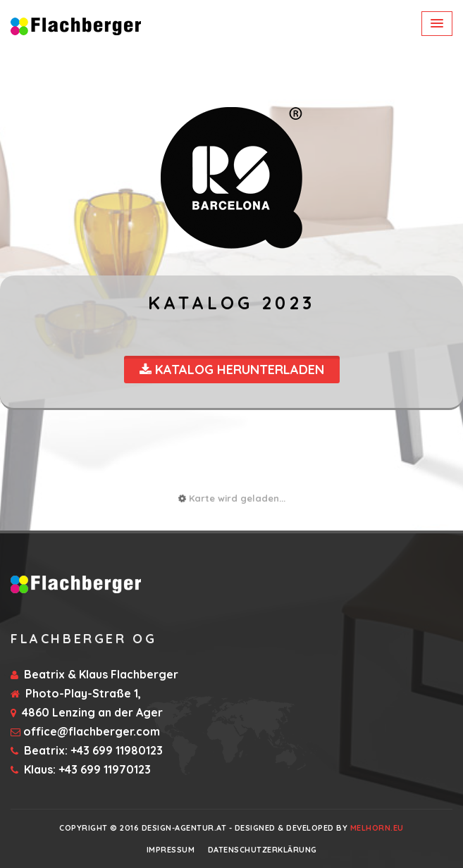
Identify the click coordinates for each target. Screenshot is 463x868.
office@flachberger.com (92, 731)
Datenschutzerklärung (263, 850)
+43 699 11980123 (117, 750)
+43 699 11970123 (105, 769)
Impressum (171, 850)
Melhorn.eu (377, 828)
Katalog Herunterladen (232, 370)
